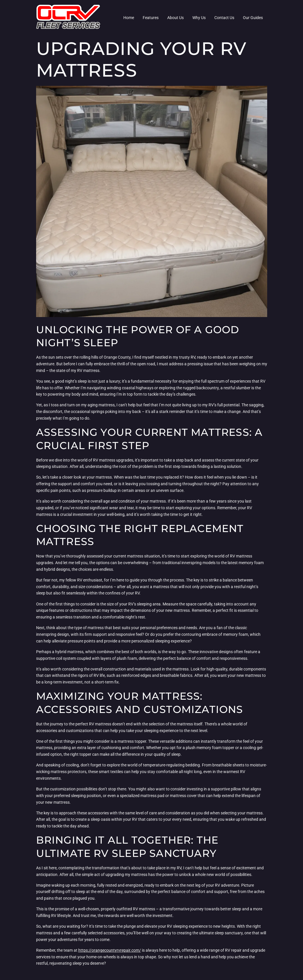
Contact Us (224, 18)
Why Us (199, 18)
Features (151, 18)
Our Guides (253, 18)
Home (129, 18)
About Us (175, 18)
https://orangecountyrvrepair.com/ (110, 950)
